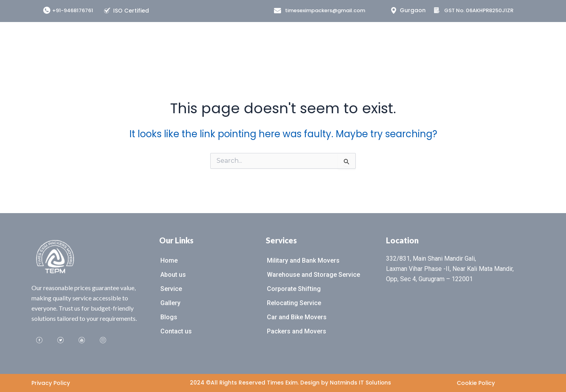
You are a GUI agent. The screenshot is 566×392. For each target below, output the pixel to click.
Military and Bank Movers (303, 260)
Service (171, 289)
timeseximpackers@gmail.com (325, 10)
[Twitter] (61, 340)
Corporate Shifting (294, 289)
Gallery (170, 303)
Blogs (169, 317)
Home (169, 260)
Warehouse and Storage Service (313, 275)
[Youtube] (82, 340)
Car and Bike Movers (297, 317)
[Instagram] (103, 340)
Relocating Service (294, 303)
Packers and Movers (297, 331)
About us (173, 275)
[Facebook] (39, 340)
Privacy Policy (51, 383)
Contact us (176, 331)
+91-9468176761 (73, 10)
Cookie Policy (476, 383)
